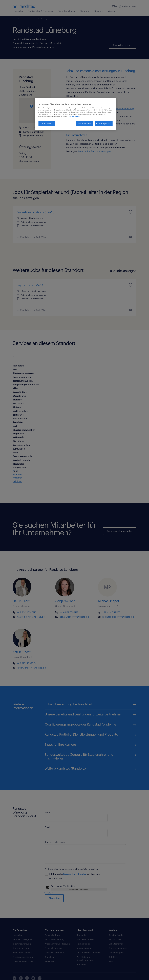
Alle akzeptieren (104, 123)
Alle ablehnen (84, 123)
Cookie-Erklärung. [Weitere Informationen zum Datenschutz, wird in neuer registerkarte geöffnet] (74, 116)
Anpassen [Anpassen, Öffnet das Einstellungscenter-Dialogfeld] (47, 123)
